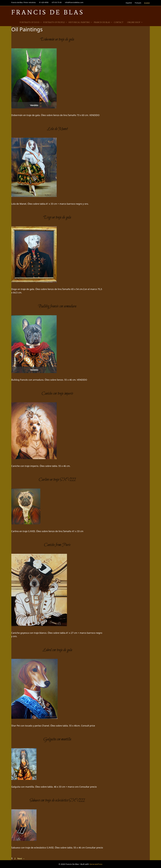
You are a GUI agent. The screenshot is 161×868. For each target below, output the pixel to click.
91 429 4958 (44, 2)
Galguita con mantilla (57, 739)
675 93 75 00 (57, 2)
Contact (119, 22)
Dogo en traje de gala (57, 218)
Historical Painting (80, 22)
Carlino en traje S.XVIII (57, 480)
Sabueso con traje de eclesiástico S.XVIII (57, 800)
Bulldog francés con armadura (57, 306)
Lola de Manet (57, 129)
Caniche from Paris (57, 545)
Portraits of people (55, 22)
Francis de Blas (103, 22)
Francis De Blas (48, 12)
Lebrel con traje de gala (57, 650)
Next (21, 858)
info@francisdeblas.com (74, 2)
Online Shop (135, 22)
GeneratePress (96, 864)
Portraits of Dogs (31, 22)
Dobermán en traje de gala (57, 40)
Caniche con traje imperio (57, 394)
